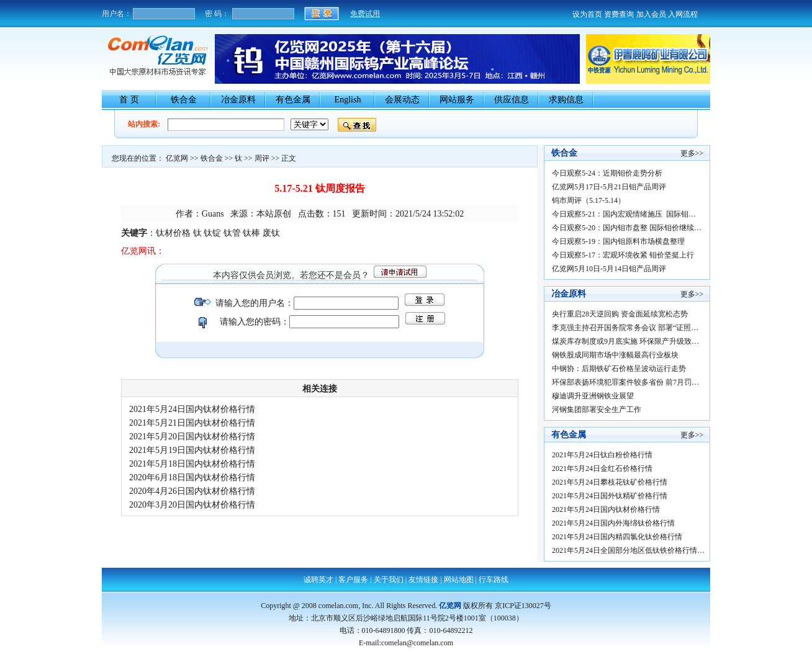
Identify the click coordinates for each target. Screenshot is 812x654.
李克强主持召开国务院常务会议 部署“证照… (625, 328)
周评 (262, 158)
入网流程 (683, 14)
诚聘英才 (318, 580)
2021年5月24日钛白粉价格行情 (604, 455)
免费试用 (365, 14)
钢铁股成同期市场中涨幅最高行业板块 (615, 355)
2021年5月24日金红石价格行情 (604, 468)
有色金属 (293, 100)
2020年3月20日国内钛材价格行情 (196, 505)
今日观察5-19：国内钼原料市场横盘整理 (618, 241)
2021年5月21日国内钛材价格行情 (196, 423)
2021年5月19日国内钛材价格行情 (196, 450)
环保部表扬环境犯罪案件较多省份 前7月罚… (625, 382)
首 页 (129, 100)
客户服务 (353, 580)
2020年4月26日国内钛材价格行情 (196, 491)
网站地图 (459, 580)
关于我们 (389, 580)
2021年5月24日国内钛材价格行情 (196, 409)
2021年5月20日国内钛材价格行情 (196, 437)
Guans (213, 214)
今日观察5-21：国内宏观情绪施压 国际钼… (624, 214)
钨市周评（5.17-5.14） (589, 200)
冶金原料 (238, 100)
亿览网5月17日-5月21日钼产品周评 (609, 187)
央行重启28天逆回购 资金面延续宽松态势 (620, 314)
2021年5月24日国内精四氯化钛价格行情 (619, 537)
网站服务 (457, 100)
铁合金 (184, 100)
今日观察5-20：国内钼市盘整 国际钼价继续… (627, 228)
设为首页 (587, 14)
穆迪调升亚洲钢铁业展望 (593, 396)
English (348, 100)
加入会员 (651, 14)
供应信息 (512, 100)
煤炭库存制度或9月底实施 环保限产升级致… (625, 341)
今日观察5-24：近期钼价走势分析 (607, 173)
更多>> (692, 153)
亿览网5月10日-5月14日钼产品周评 (609, 269)
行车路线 (494, 580)
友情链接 (423, 580)
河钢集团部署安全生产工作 (597, 410)
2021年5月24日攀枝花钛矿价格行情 (612, 482)
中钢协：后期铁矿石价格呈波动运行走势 (619, 369)
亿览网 (177, 158)
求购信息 (566, 100)
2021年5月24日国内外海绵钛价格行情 (615, 523)
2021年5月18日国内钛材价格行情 (196, 464)
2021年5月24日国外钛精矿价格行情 (612, 496)
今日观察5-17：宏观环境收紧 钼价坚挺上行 (623, 255)
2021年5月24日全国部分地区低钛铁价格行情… (628, 550)
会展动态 (402, 100)
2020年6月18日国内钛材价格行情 (196, 477)
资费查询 (619, 14)
